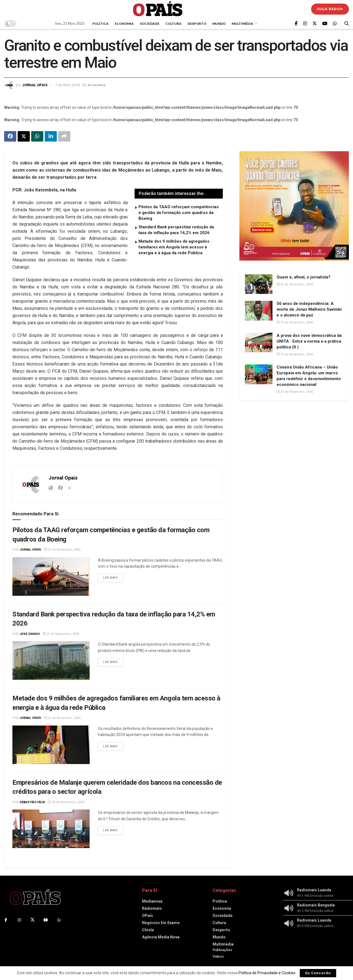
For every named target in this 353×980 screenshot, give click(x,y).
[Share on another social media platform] (64, 136)
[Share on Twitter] (24, 136)
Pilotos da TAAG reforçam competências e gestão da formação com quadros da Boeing (179, 213)
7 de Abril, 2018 (67, 85)
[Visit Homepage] (158, 9)
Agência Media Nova (161, 937)
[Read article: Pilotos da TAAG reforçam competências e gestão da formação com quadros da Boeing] (51, 576)
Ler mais (113, 577)
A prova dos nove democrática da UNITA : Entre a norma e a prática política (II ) (309, 341)
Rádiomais (152, 908)
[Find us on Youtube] (325, 24)
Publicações (222, 950)
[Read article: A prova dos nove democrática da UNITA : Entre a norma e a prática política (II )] (259, 343)
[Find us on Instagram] (305, 24)
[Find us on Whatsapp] (335, 24)
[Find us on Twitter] (315, 24)
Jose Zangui (30, 634)
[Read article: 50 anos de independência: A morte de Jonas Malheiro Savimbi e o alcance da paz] (259, 311)
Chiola (148, 930)
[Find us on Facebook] (296, 24)
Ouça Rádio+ (330, 9)
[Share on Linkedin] (51, 136)
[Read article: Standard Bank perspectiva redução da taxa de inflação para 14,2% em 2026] (51, 660)
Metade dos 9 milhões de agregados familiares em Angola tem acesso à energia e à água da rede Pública (174, 247)
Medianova (152, 901)
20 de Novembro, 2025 (66, 802)
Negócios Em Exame (161, 923)
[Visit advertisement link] (294, 206)
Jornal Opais (35, 85)
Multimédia (242, 24)
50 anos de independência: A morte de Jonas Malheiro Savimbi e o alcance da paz (309, 309)
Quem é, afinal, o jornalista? (303, 277)
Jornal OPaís (30, 550)
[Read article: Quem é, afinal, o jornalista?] (259, 284)
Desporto (197, 24)
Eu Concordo (318, 973)
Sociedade (150, 24)
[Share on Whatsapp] (37, 136)
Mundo (219, 24)
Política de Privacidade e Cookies (267, 973)
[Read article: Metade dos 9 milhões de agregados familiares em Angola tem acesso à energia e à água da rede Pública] (51, 745)
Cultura (173, 24)
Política (101, 24)
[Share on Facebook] (10, 136)
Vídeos (218, 957)
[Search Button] (347, 23)
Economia (124, 24)
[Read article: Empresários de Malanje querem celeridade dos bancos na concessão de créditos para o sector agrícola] (51, 829)
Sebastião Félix (32, 802)
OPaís (148, 916)
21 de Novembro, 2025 (62, 550)
